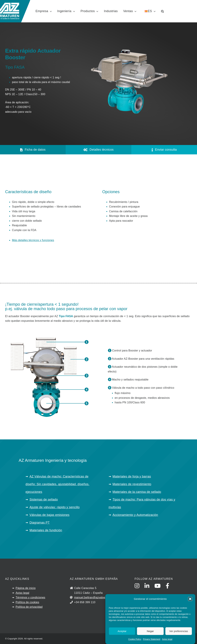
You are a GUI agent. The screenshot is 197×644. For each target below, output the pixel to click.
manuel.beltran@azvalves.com (94, 597)
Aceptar (122, 632)
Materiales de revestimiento (132, 484)
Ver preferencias (179, 632)
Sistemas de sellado (44, 500)
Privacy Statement (152, 640)
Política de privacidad (29, 607)
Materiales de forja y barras (132, 476)
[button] (190, 599)
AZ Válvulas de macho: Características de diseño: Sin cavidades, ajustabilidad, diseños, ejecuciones (57, 484)
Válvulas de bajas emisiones (49, 515)
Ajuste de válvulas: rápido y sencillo (54, 507)
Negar (150, 632)
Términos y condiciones (30, 597)
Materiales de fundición (46, 530)
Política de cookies (27, 602)
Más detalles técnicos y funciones (33, 240)
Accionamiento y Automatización (135, 515)
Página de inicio (26, 588)
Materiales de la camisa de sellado (137, 492)
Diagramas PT (40, 523)
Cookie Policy (135, 640)
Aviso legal (167, 640)
